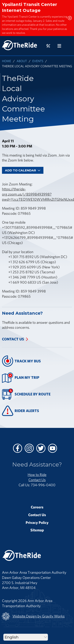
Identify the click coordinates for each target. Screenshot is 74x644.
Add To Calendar (23, 170)
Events (38, 61)
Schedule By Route (26, 394)
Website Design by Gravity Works (33, 616)
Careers (37, 507)
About (22, 61)
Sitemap (37, 530)
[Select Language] (26, 637)
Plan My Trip (21, 378)
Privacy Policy (37, 522)
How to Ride (37, 475)
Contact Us (13, 339)
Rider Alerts (21, 411)
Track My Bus (21, 361)
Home (7, 61)
